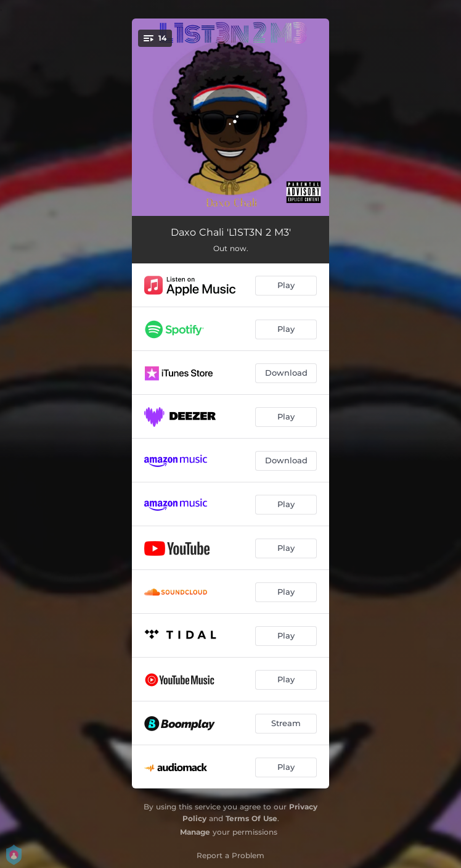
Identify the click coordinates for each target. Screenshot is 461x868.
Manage (195, 832)
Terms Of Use (251, 818)
